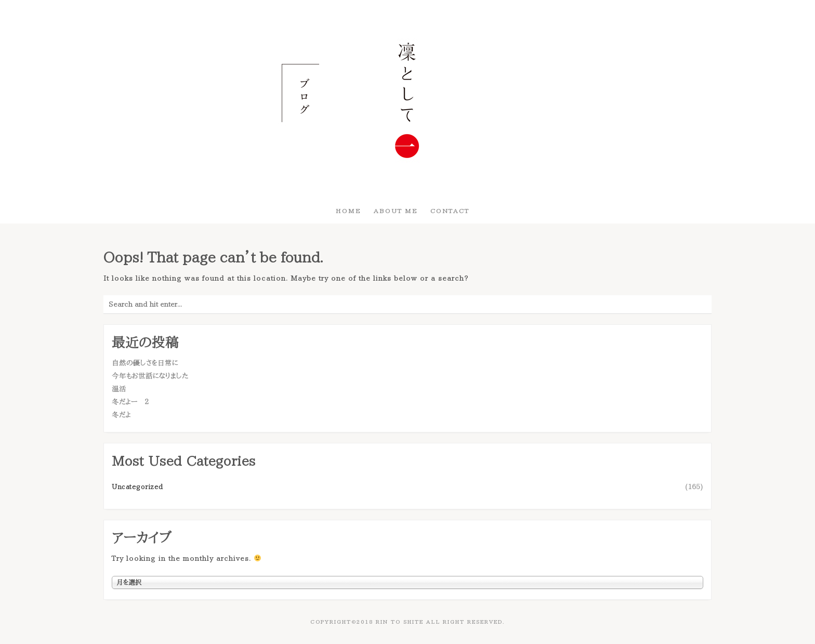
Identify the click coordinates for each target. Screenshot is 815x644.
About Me (396, 211)
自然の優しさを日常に (145, 363)
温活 (119, 389)
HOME (349, 211)
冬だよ (121, 415)
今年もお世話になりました (150, 376)
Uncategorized (137, 487)
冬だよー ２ (130, 402)
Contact (450, 211)
